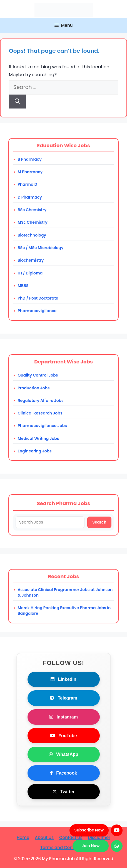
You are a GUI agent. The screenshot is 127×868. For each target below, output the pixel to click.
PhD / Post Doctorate (38, 298)
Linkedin (63, 679)
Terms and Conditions (64, 847)
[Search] (17, 102)
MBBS (23, 286)
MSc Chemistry (32, 222)
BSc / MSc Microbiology (40, 248)
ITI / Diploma (30, 273)
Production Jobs (33, 388)
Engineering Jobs (34, 451)
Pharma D (27, 184)
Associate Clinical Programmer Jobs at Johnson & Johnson (65, 592)
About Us (44, 837)
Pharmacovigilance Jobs (42, 426)
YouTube (63, 736)
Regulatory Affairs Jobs (40, 401)
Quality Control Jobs (38, 375)
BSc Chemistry (32, 210)
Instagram (64, 717)
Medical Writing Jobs (38, 438)
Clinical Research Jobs (40, 413)
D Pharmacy (30, 197)
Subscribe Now (89, 830)
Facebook (64, 773)
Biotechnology (32, 235)
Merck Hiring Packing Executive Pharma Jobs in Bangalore (64, 611)
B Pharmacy (29, 159)
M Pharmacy (30, 172)
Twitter (64, 792)
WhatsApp (64, 754)
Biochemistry (31, 260)
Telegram (63, 698)
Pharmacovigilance (37, 311)
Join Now (91, 846)
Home (23, 837)
